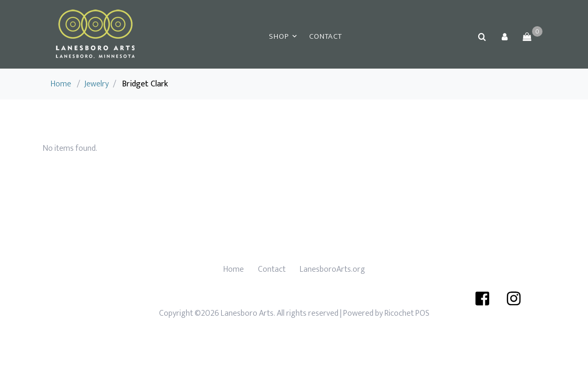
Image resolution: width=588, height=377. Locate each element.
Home (61, 84)
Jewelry (97, 84)
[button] (504, 37)
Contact (325, 36)
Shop (279, 36)
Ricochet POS (407, 313)
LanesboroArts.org (332, 269)
